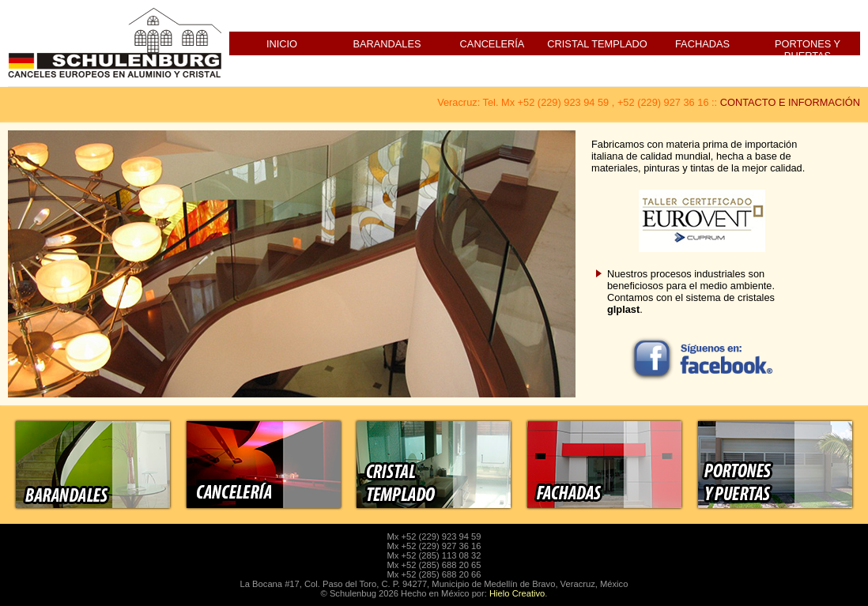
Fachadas (702, 44)
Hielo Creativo (517, 593)
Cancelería (492, 44)
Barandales (387, 44)
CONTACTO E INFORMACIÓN (790, 102)
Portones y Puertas (808, 47)
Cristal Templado (597, 44)
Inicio (282, 44)
